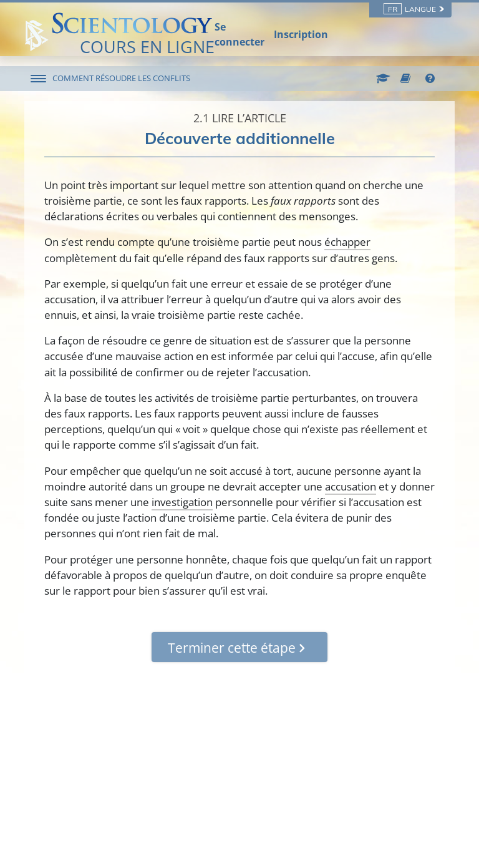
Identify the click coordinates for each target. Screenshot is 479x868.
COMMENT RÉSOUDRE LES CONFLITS (121, 78)
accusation (351, 486)
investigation (182, 502)
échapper (347, 242)
